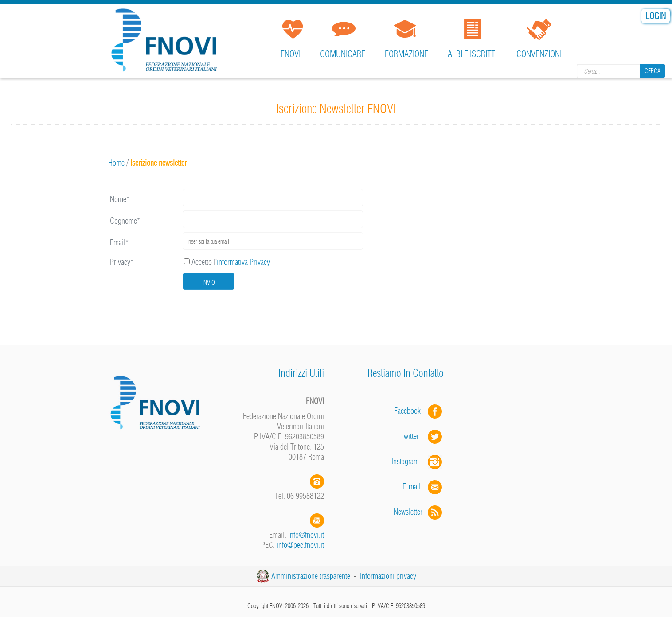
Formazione (406, 54)
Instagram (418, 461)
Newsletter (419, 512)
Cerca (652, 71)
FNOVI (291, 54)
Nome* (120, 199)
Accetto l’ (227, 262)
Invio (209, 283)
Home (116, 163)
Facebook (410, 411)
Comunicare (343, 54)
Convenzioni (539, 54)
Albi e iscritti (472, 54)
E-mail (412, 487)
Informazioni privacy (388, 576)
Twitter (422, 436)
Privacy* (122, 262)
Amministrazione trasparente (311, 576)
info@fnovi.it (306, 535)
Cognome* (125, 221)
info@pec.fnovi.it (300, 545)
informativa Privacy (243, 262)
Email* (119, 243)
